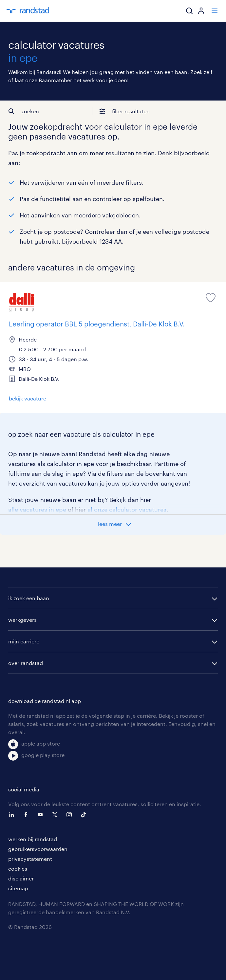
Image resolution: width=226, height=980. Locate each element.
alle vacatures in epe (37, 509)
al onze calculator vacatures (127, 509)
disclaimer (21, 878)
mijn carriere (24, 641)
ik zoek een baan (29, 598)
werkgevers (22, 620)
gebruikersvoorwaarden (38, 849)
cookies (18, 869)
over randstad (26, 663)
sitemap (18, 888)
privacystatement (30, 859)
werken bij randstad (33, 839)
